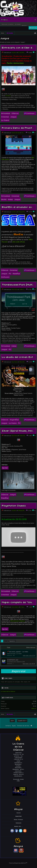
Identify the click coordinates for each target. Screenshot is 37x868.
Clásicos (15, 113)
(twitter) (8, 96)
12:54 (30, 510)
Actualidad (6, 113)
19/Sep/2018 (21, 510)
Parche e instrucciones (15, 63)
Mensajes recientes (8, 24)
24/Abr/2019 (23, 289)
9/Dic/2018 (22, 362)
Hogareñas (14, 420)
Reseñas (16, 273)
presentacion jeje (13, 660)
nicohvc (14, 52)
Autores (24, 25)
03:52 (30, 212)
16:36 (34, 133)
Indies (10, 199)
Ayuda (14, 726)
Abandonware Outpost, (18, 621)
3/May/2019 (21, 212)
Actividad (18, 24)
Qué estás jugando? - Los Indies (19, 652)
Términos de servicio (23, 726)
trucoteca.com (11, 662)
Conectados (8, 678)
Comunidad (18, 816)
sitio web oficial (18, 242)
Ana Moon (15, 289)
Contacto (8, 726)
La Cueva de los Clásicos (8, 691)
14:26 (30, 362)
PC (10, 273)
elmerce (34, 708)
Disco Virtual (18, 820)
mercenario (15, 607)
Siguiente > (12, 641)
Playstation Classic (14, 505)
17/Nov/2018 (22, 436)
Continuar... (30, 113)
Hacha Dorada (16, 133)
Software (5, 277)
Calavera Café (21, 662)
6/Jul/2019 (21, 52)
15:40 (29, 52)
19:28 (31, 289)
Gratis (4, 199)
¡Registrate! (19, 671)
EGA (12, 721)
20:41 (32, 607)
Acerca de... (19, 826)
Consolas (5, 117)
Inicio (19, 813)
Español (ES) (22, 721)
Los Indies (19, 654)
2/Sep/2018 (23, 607)
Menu (5, 20)
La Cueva (5, 120)
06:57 (31, 436)
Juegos (13, 117)
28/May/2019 (25, 133)
